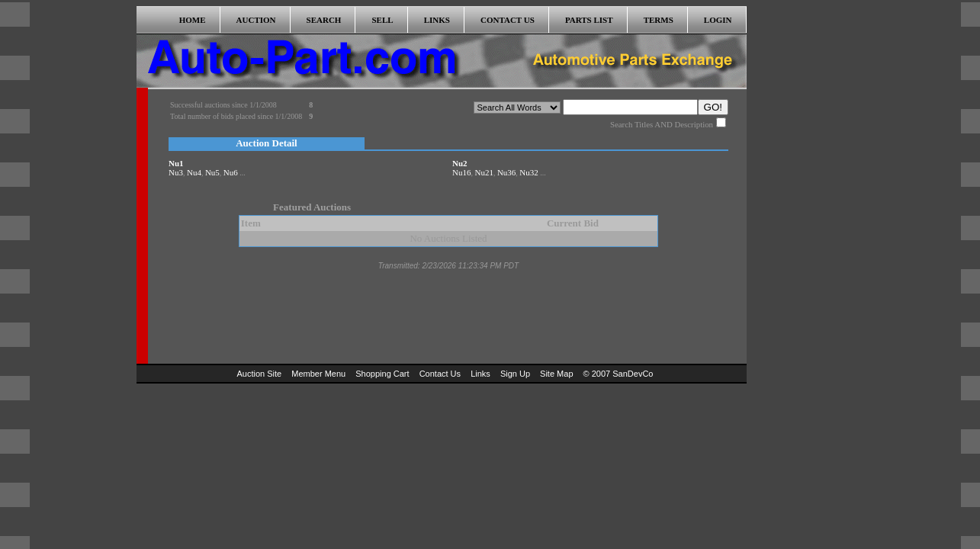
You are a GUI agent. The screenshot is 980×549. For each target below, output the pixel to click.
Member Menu (318, 374)
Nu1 (176, 163)
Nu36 (506, 172)
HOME (193, 20)
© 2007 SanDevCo (619, 374)
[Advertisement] (798, 235)
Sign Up (515, 374)
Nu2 (460, 163)
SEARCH (324, 20)
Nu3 (176, 172)
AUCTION (256, 20)
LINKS (437, 20)
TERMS (659, 20)
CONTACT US (508, 20)
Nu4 (194, 172)
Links (480, 374)
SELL (382, 20)
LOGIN (718, 20)
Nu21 (484, 172)
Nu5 (212, 172)
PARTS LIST (589, 20)
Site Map (556, 374)
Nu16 (461, 172)
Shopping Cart (382, 374)
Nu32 (529, 172)
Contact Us (440, 374)
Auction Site (260, 374)
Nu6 (231, 172)
